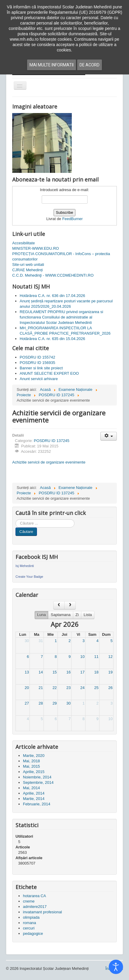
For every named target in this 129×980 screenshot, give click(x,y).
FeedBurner (73, 219)
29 (55, 703)
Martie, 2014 (34, 799)
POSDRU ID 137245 (52, 441)
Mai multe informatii (52, 65)
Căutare (26, 532)
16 (69, 672)
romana (29, 923)
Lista (88, 615)
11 (96, 657)
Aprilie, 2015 (34, 772)
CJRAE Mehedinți (28, 270)
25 (96, 688)
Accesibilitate (24, 243)
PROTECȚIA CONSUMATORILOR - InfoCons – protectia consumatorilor (61, 256)
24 (83, 688)
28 (41, 703)
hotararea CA (34, 896)
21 (41, 688)
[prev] (59, 605)
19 (111, 672)
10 (83, 657)
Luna (42, 615)
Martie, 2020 (34, 756)
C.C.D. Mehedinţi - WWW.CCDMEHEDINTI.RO (53, 275)
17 (83, 672)
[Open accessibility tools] (116, 967)
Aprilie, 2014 (34, 793)
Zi (77, 615)
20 (27, 688)
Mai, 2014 (31, 788)
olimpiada (31, 917)
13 (27, 672)
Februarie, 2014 (37, 804)
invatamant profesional (42, 912)
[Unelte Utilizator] (109, 436)
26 (111, 688)
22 (55, 688)
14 (41, 672)
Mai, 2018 (31, 761)
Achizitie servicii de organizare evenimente (49, 462)
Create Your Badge (29, 577)
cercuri (29, 928)
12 (111, 657)
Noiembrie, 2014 (37, 777)
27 (27, 703)
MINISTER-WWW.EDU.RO (36, 248)
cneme (29, 901)
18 (96, 672)
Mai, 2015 (31, 766)
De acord (90, 65)
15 (55, 672)
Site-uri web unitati (28, 265)
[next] (70, 605)
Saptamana (61, 615)
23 (69, 688)
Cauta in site (16, 519)
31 (41, 641)
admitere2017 (35, 907)
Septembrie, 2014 (38, 782)
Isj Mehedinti (25, 566)
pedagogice (33, 933)
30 (27, 641)
